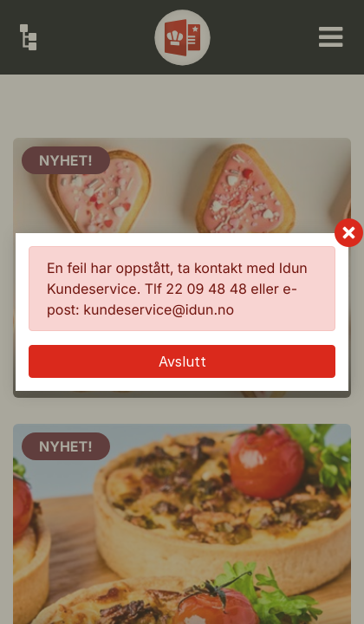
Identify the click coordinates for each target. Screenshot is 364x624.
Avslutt (182, 361)
